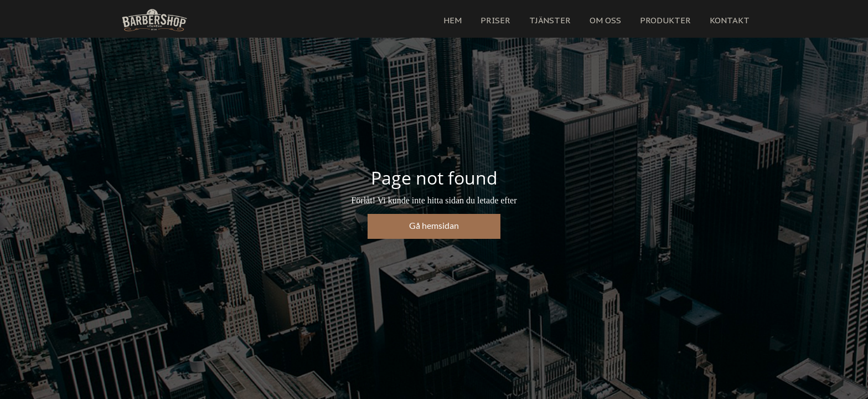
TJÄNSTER (550, 20)
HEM (453, 20)
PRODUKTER (665, 20)
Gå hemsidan (434, 225)
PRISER (495, 20)
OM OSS (605, 20)
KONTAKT (730, 20)
